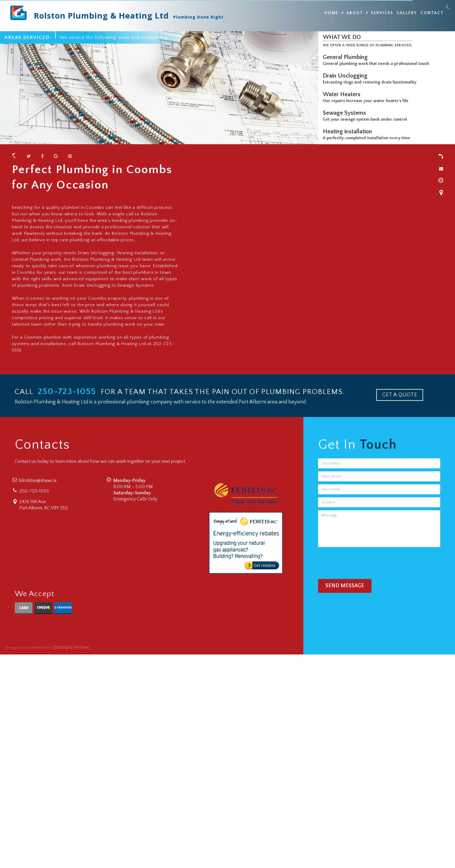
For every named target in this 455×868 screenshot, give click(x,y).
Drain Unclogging (347, 76)
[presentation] (363, 562)
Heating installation (349, 132)
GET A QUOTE (400, 395)
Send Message (345, 586)
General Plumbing (347, 57)
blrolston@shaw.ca (38, 480)
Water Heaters (343, 94)
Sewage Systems (346, 113)
